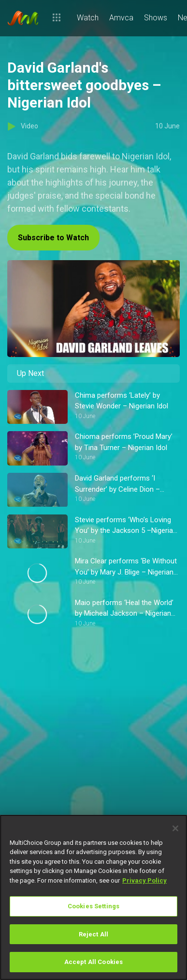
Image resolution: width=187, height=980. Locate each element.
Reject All (93, 934)
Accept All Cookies (93, 962)
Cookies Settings (93, 906)
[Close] (175, 828)
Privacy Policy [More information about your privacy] (144, 880)
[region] (93, 897)
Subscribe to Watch (53, 238)
